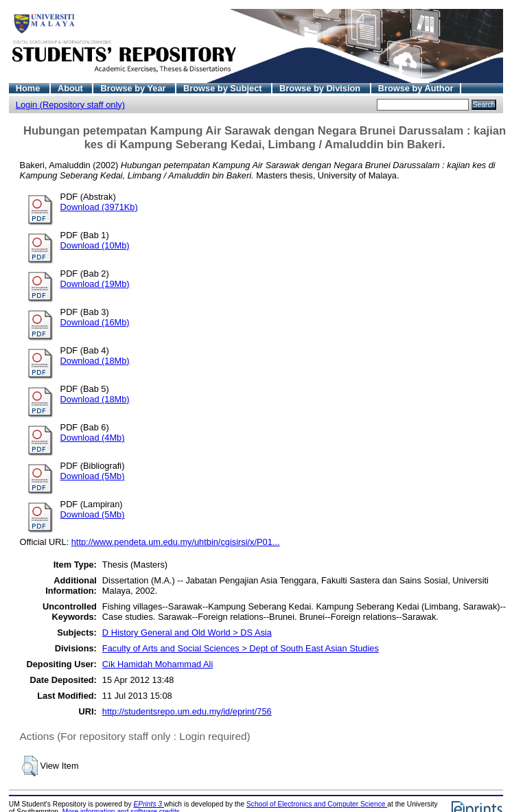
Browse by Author (416, 88)
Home (29, 88)
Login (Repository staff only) (70, 105)
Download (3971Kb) (99, 207)
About (72, 88)
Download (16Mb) (95, 322)
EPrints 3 (149, 804)
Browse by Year (134, 88)
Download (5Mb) (93, 476)
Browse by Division (321, 88)
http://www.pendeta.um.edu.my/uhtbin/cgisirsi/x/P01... (176, 542)
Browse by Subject (224, 88)
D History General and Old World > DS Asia (187, 633)
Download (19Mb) (95, 284)
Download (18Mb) (95, 361)
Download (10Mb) (95, 245)
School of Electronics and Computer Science (317, 804)
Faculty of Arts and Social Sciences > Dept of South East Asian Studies (241, 648)
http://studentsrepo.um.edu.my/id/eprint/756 (187, 711)
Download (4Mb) (93, 438)
